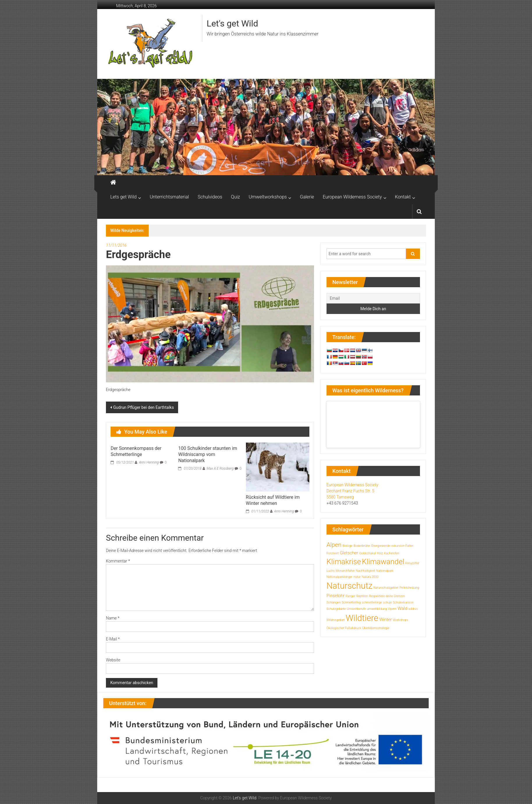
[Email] (373, 298)
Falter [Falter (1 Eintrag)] (409, 546)
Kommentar (118, 561)
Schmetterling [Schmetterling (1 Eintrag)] (351, 602)
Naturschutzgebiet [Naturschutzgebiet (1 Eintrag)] (386, 588)
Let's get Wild (232, 23)
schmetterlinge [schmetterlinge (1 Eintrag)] (372, 602)
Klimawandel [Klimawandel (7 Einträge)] (383, 562)
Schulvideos (210, 197)
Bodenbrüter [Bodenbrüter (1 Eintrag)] (362, 546)
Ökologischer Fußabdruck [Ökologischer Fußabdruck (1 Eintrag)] (344, 628)
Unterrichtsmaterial (169, 197)
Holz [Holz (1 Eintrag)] (380, 553)
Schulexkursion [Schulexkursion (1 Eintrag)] (403, 602)
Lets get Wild (123, 197)
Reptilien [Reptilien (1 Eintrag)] (362, 596)
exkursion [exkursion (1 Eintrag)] (398, 546)
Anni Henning (149, 462)
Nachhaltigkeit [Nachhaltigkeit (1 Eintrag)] (366, 571)
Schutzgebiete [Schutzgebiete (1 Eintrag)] (336, 609)
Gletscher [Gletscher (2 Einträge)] (349, 553)
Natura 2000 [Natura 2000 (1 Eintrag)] (370, 577)
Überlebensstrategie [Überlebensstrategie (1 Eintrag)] (376, 628)
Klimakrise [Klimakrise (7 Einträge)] (344, 562)
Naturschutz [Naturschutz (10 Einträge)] (350, 586)
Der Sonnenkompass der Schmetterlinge (136, 451)
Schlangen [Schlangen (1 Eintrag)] (334, 602)
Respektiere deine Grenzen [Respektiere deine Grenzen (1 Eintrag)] (387, 596)
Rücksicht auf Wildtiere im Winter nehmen (273, 500)
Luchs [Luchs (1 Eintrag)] (331, 571)
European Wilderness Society (352, 197)
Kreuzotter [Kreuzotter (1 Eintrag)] (412, 563)
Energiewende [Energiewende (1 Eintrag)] (381, 546)
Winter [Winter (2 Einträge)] (385, 620)
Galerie (307, 197)
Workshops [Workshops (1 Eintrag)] (401, 620)
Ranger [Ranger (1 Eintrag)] (350, 596)
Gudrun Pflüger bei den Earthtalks (143, 407)
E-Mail (113, 639)
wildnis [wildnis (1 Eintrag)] (413, 609)
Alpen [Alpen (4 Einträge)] (334, 545)
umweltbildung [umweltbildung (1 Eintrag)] (377, 609)
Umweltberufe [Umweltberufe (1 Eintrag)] (357, 609)
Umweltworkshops (268, 197)
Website (113, 660)
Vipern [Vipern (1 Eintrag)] (392, 609)
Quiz (236, 197)
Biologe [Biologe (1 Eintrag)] (348, 546)
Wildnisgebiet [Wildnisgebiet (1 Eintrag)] (336, 620)
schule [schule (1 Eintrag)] (388, 602)
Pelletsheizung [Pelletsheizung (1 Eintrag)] (409, 588)
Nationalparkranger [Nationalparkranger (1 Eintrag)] (339, 577)
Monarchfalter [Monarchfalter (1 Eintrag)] (345, 571)
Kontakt (403, 197)
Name (113, 618)
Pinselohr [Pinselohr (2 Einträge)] (336, 596)
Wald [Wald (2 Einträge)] (402, 608)
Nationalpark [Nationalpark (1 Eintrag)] (385, 571)
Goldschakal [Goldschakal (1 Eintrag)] (367, 553)
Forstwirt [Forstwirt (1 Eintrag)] (333, 553)
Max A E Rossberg (220, 468)
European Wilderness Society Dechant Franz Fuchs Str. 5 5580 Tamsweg (352, 491)
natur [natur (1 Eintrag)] (357, 577)
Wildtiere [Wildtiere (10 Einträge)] (362, 618)
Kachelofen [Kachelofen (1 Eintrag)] (391, 553)
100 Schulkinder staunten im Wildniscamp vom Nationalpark (208, 454)
